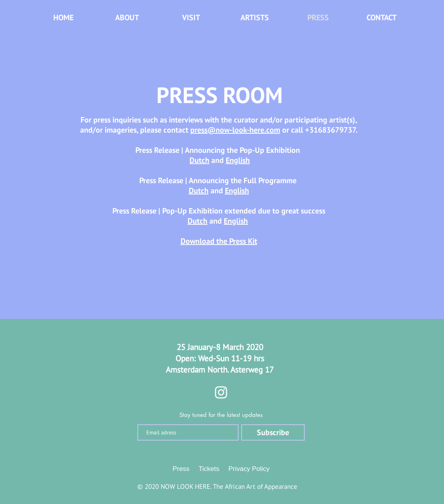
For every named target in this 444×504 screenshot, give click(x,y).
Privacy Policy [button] (249, 469)
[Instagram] (221, 392)
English (238, 160)
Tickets (209, 469)
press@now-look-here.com (235, 130)
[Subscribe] (273, 432)
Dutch (199, 160)
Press (181, 469)
